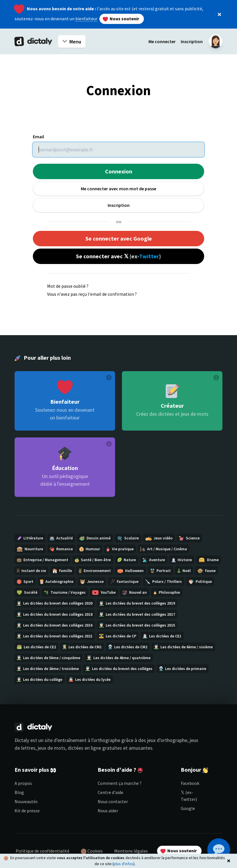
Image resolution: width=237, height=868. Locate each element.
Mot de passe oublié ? (68, 286)
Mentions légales (131, 851)
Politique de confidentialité (43, 851)
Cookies (92, 851)
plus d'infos (123, 864)
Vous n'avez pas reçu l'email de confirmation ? (92, 294)
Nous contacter (113, 801)
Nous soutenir (121, 19)
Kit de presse (27, 811)
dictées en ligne (84, 748)
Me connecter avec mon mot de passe (118, 189)
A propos (23, 783)
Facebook (190, 783)
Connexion (119, 171)
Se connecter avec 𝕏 (118, 256)
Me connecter (162, 41)
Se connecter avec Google (119, 238)
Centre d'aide (111, 792)
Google (188, 808)
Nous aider (108, 811)
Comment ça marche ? (120, 783)
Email (38, 137)
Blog (19, 792)
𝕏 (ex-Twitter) (189, 796)
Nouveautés (26, 801)
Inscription (192, 41)
